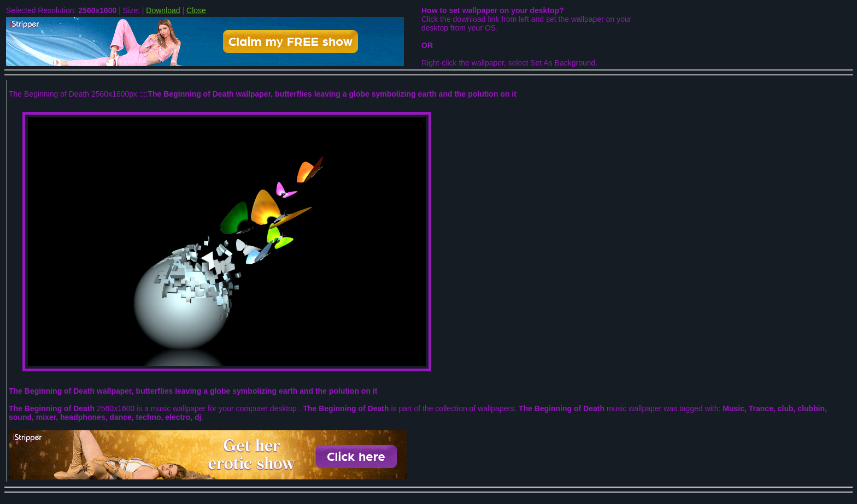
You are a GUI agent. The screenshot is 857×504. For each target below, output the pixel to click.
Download (163, 10)
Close (196, 10)
